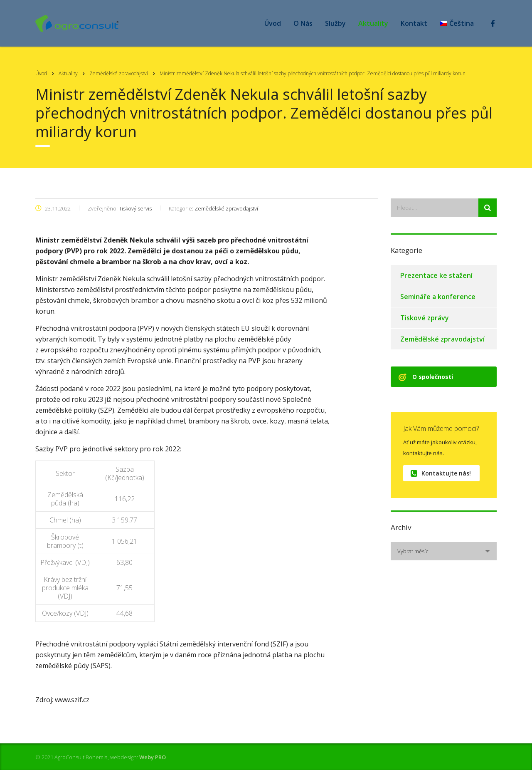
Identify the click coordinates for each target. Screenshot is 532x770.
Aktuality (373, 23)
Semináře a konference (438, 297)
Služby (335, 23)
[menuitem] (457, 23)
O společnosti (426, 377)
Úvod (273, 23)
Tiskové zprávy (425, 318)
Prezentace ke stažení (436, 275)
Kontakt (414, 23)
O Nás (303, 23)
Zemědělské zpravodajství (442, 339)
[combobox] (444, 551)
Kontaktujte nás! (441, 473)
